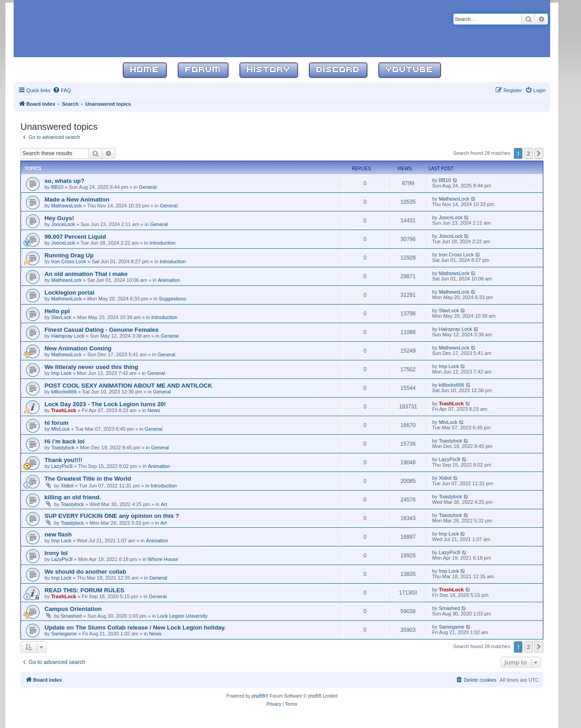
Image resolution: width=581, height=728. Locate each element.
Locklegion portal (69, 293)
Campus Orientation (73, 609)
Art (164, 504)
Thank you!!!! (64, 460)
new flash (58, 534)
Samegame (64, 634)
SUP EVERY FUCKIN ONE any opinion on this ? (112, 516)
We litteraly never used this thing (91, 367)
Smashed (71, 616)
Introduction (162, 243)
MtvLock (61, 429)
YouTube (410, 70)
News (154, 410)
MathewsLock (66, 206)
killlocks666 (64, 392)
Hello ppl (57, 311)
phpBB (258, 696)
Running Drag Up (69, 255)
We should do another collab (85, 572)
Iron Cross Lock (69, 261)
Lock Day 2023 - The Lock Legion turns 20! (105, 404)
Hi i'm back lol (64, 441)
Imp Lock (62, 373)
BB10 (57, 187)
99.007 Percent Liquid (75, 237)
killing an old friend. (73, 497)
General (148, 187)
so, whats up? (64, 181)
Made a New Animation (77, 199)
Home (145, 70)
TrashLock (64, 410)
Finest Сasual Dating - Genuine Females (101, 330)
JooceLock (63, 224)
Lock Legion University (183, 616)
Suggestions (173, 299)
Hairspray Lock (68, 336)
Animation (169, 280)
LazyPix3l (62, 466)
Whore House (163, 559)
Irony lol (56, 553)
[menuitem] (62, 90)
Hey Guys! (59, 218)
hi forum (57, 423)
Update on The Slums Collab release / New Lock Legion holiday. (135, 627)
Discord (338, 70)
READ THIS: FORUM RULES (84, 590)
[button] (539, 153)
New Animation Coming (78, 348)
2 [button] (529, 153)
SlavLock (62, 317)
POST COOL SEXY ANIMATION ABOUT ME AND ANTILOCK (128, 386)
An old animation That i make (86, 274)
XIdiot (67, 486)
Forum (203, 70)
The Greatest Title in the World (88, 479)
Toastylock (63, 448)
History (269, 70)
